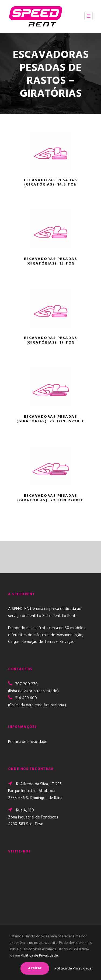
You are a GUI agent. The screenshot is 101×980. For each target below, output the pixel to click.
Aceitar (35, 968)
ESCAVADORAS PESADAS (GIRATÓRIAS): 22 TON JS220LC (50, 419)
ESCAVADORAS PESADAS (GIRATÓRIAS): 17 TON (51, 340)
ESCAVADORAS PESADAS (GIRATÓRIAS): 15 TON (51, 261)
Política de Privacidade (28, 742)
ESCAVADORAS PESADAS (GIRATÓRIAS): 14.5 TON (51, 183)
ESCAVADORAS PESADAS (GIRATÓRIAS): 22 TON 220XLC (50, 498)
